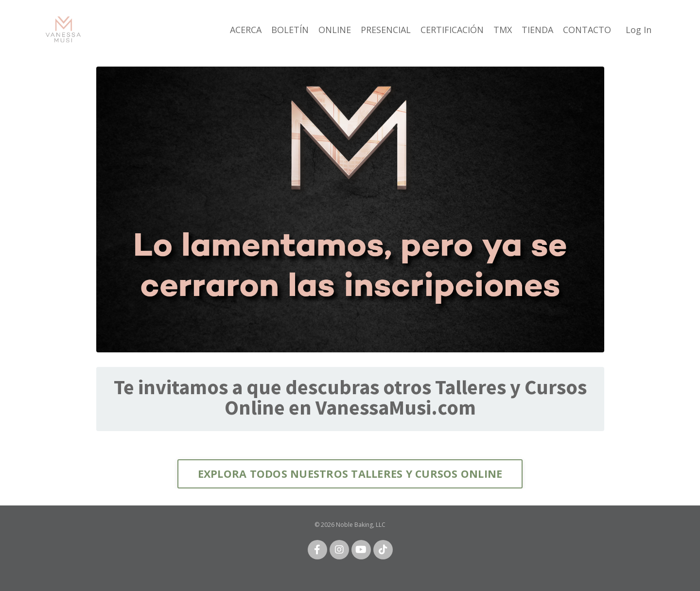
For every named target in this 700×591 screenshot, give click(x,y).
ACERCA (246, 30)
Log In (639, 30)
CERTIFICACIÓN (452, 30)
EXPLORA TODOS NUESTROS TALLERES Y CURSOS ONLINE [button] (350, 474)
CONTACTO (587, 30)
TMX (503, 30)
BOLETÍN (290, 30)
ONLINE (335, 30)
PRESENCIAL (386, 30)
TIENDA (537, 30)
